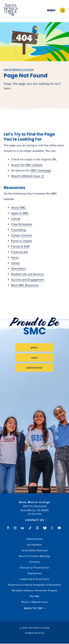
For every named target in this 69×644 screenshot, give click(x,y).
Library (15, 263)
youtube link (59, 530)
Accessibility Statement (35, 550)
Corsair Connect (21, 235)
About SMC (18, 208)
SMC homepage (41, 171)
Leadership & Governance (35, 579)
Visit (35, 358)
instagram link (15, 530)
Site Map (34, 596)
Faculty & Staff (20, 246)
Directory (34, 562)
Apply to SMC (20, 213)
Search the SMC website (27, 165)
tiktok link (30, 530)
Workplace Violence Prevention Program (34, 591)
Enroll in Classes (22, 241)
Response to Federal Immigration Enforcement (35, 585)
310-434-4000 (34, 514)
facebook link (9, 530)
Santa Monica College (19, 70)
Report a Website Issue (28, 176)
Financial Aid (19, 252)
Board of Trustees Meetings (35, 556)
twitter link (52, 530)
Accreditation (34, 545)
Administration (35, 539)
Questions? (35, 368)
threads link (38, 530)
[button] (51, 10)
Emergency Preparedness (34, 568)
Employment (35, 573)
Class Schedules (22, 224)
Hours (15, 258)
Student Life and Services (27, 274)
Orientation (18, 269)
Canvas (16, 219)
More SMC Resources (25, 285)
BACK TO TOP (35, 608)
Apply (35, 348)
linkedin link (23, 530)
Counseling (18, 230)
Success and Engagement (28, 280)
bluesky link (45, 530)
